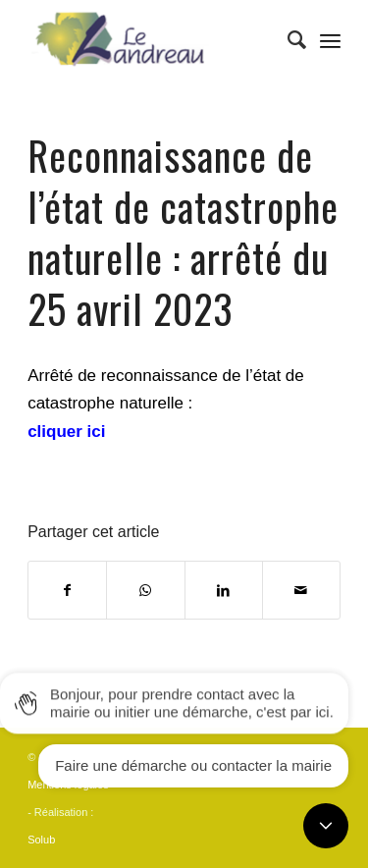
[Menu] (330, 40)
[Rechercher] (287, 40)
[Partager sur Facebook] (67, 590)
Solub (41, 840)
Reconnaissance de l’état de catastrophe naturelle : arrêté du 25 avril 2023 (183, 232)
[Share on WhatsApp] (145, 590)
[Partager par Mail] (301, 590)
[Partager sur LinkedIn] (224, 590)
